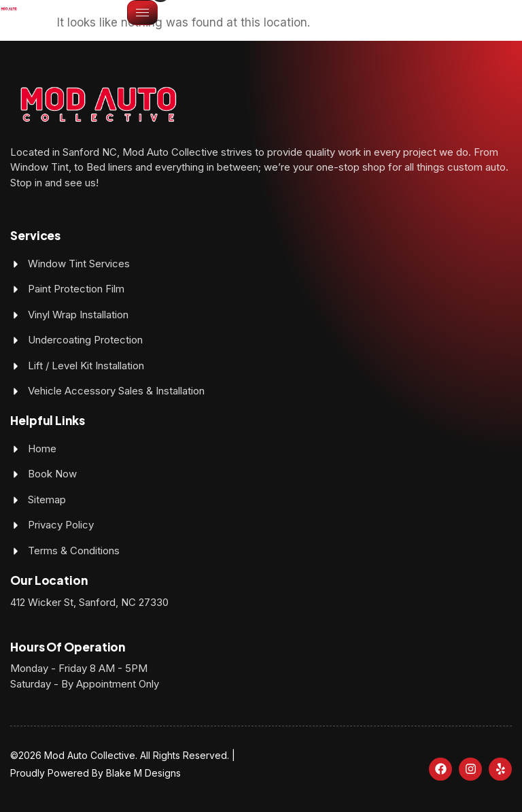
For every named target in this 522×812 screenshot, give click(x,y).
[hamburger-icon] (142, 13)
